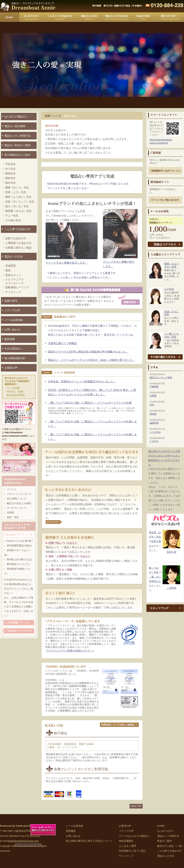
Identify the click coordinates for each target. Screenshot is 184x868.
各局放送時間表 (16, 395)
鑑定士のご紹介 (170, 18)
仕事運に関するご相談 (18, 248)
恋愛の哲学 (11, 301)
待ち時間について (17, 499)
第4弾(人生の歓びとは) (19, 560)
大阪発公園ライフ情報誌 (62, 343)
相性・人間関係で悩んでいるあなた (69, 556)
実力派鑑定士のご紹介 (17, 155)
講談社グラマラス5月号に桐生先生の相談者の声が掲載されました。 (88, 352)
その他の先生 (13, 220)
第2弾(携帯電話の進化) (19, 546)
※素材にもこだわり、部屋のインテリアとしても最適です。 (83, 273)
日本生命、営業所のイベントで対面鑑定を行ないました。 (82, 381)
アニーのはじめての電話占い (135, 836)
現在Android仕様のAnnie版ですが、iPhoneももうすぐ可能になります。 (89, 184)
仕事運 (153, 396)
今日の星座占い (14, 349)
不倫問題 (154, 387)
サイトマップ (126, 856)
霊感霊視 (11, 266)
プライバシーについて (19, 494)
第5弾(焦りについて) (18, 564)
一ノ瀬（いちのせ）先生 (172, 335)
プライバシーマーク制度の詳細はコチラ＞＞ (70, 651)
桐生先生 (11, 183)
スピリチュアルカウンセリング (14, 281)
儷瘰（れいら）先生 (17, 187)
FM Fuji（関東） (16, 392)
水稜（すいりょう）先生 (20, 202)
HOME (161, 826)
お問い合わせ (12, 329)
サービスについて (17, 508)
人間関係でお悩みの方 (18, 243)
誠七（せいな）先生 (17, 206)
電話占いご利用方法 (117, 18)
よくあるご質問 (127, 846)
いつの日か (155, 432)
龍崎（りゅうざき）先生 (172, 265)
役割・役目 (13, 517)
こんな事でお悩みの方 (60, 18)
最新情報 (10, 339)
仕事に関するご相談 (60, 570)
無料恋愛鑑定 (126, 841)
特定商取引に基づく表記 (132, 851)
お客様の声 (11, 368)
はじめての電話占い (16, 117)
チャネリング (13, 292)
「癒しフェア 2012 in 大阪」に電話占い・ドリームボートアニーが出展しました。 (92, 424)
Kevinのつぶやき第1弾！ (20, 541)
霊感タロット (13, 275)
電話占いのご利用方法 (17, 136)
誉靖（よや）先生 (16, 192)
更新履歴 (71, 831)
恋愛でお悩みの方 (16, 238)
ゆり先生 (11, 169)
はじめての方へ (32, 18)
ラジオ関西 (13, 388)
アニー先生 (12, 216)
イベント (12, 489)
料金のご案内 (143, 18)
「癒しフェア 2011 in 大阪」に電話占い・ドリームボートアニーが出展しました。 (92, 437)
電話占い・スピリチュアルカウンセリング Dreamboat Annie (28, 6)
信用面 (10, 513)
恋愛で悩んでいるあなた (63, 543)
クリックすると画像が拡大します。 (120, 262)
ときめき (154, 441)
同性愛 (153, 414)
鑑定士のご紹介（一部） (171, 846)
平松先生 (11, 164)
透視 (8, 270)
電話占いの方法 (89, 18)
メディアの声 (12, 310)
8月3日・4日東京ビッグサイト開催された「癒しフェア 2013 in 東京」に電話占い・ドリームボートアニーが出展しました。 (92, 392)
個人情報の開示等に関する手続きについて (89, 841)
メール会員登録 (14, 320)
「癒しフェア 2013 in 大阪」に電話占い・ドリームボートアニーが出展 (90, 403)
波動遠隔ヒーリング (17, 287)
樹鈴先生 (11, 178)
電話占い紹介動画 (15, 126)
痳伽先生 (11, 173)
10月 (152, 405)
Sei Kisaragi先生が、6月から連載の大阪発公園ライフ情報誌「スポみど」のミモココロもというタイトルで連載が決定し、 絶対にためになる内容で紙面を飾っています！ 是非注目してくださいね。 (92, 330)
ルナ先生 (169, 289)
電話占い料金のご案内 (17, 145)
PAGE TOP (136, 806)
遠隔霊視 (154, 423)
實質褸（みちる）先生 (18, 211)
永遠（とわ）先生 (172, 313)
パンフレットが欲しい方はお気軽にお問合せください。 (80, 278)
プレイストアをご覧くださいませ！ (68, 188)
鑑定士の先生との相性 (19, 503)
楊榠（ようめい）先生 (18, 197)
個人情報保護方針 (15, 358)
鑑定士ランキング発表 (161, 378)
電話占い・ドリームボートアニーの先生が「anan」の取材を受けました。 (92, 360)
